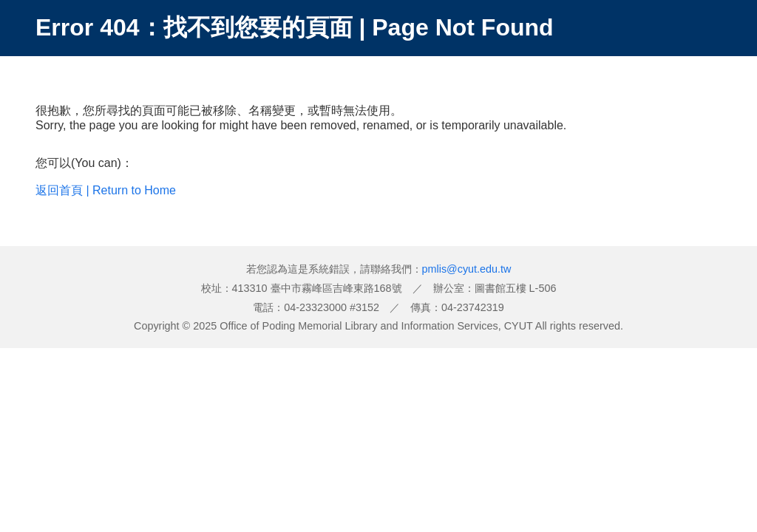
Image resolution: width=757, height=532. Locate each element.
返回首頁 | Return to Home (106, 190)
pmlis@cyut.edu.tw (467, 269)
